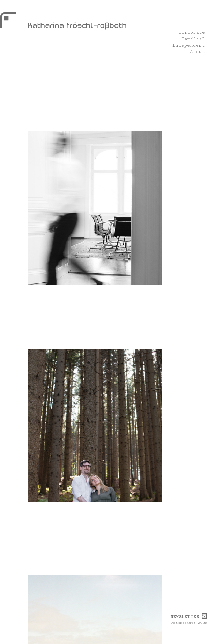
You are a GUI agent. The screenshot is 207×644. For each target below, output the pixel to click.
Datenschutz (183, 623)
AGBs (202, 623)
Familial (193, 39)
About (197, 52)
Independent (188, 45)
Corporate (192, 33)
